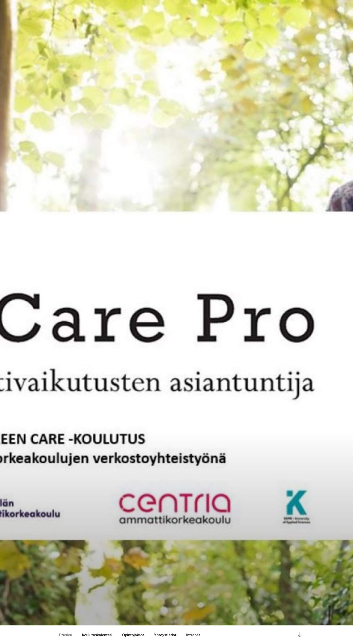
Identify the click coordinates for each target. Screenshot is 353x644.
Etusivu (66, 635)
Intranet (193, 635)
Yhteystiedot (165, 635)
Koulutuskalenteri (97, 635)
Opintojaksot (133, 635)
